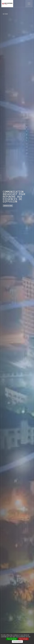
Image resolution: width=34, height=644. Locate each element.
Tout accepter (12, 639)
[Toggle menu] (29, 4)
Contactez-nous (8, 206)
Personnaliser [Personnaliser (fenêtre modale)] (17, 642)
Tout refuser (23, 639)
